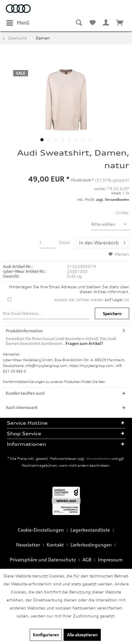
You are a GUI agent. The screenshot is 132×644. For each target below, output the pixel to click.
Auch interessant (22, 407)
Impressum (110, 560)
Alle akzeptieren (82, 635)
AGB (87, 560)
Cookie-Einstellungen (41, 530)
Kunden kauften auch (25, 393)
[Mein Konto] (106, 23)
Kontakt (55, 545)
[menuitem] (17, 23)
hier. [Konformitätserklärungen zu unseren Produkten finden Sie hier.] (102, 382)
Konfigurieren (46, 635)
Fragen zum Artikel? (84, 343)
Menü (18, 22)
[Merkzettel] (92, 23)
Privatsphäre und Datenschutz (43, 560)
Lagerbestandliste (90, 530)
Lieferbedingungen (91, 545)
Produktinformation (24, 331)
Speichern (112, 314)
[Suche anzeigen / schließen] (79, 23)
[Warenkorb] (120, 23)
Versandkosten (98, 459)
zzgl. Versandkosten (113, 199)
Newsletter (28, 545)
